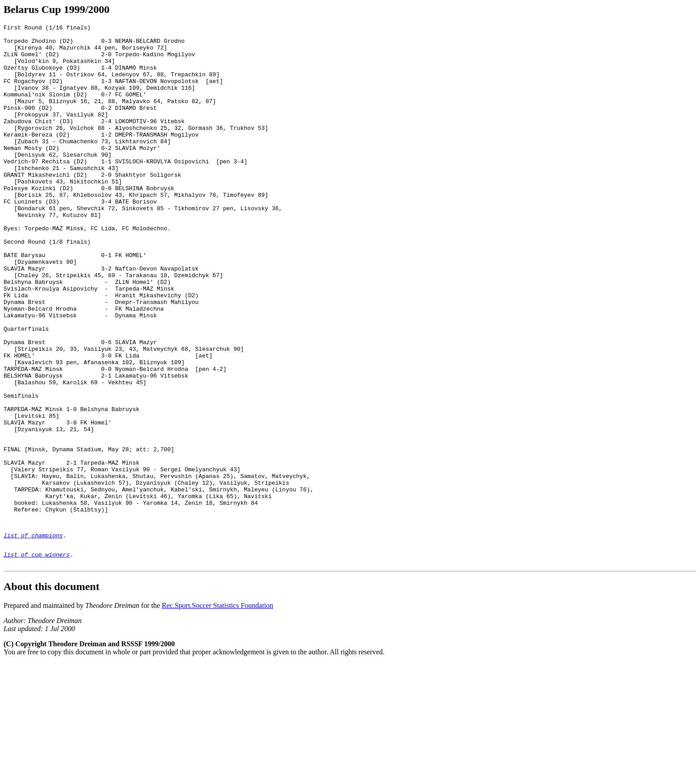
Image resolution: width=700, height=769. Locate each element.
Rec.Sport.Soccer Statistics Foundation (217, 711)
